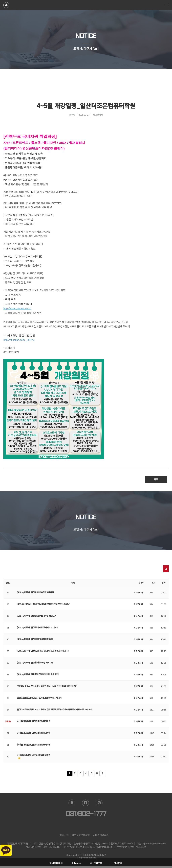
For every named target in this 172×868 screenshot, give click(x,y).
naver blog (72, 803)
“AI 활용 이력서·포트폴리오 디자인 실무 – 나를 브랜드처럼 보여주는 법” (47, 686)
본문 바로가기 (0, 0)
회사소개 (64, 835)
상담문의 (116, 863)
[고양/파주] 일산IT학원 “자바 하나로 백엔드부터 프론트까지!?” (43, 604)
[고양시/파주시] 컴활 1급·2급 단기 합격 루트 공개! (38, 675)
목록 (156, 480)
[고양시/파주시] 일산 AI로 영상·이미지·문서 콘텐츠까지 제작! (43, 651)
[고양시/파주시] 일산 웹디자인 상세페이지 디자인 (38, 628)
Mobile (76, 863)
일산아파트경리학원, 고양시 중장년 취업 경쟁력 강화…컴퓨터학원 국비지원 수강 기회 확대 (55, 710)
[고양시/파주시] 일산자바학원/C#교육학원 (35, 593)
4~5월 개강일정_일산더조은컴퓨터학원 (34, 721)
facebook (85, 803)
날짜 (164, 583)
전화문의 (96, 863)
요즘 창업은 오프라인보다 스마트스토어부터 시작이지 (39, 698)
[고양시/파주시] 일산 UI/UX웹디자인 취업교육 (37, 616)
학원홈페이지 (56, 863)
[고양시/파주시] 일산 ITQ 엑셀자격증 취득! (35, 639)
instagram (99, 803)
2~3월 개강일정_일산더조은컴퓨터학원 (34, 755)
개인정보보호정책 (81, 835)
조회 (154, 583)
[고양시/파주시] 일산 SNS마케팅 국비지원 (35, 663)
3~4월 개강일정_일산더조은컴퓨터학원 (34, 733)
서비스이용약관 (101, 835)
